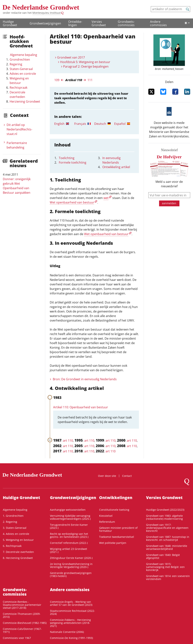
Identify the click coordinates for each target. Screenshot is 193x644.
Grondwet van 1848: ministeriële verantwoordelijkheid (167, 547)
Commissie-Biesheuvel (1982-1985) (25, 623)
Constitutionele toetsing (114, 510)
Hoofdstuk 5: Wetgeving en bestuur (85, 62)
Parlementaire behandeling (17, 145)
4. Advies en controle (16, 534)
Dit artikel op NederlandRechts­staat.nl (19, 129)
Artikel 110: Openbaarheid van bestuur (81, 407)
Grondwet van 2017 (71, 57)
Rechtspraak (18, 88)
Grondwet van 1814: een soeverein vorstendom (168, 577)
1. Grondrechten (13, 516)
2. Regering (10, 522)
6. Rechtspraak (12, 546)
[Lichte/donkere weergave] (187, 23)
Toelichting (67, 158)
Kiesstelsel (106, 516)
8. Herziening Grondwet (18, 558)
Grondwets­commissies (126, 23)
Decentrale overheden (17, 95)
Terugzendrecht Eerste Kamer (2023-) (69, 526)
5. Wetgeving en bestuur (18, 540)
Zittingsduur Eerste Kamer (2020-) (71, 558)
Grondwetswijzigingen (45, 23)
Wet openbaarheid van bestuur (72, 202)
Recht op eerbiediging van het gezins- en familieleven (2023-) (69, 535)
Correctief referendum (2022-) (69, 543)
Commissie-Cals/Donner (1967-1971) (22, 630)
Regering (16, 64)
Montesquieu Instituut (47, 13)
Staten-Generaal (21, 69)
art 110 (68, 441)
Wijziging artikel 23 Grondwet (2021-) (69, 550)
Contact (127, 476)
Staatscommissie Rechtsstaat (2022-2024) (72, 612)
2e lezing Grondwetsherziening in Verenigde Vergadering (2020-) (71, 565)
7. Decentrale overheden (18, 552)
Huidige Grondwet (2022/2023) (165, 510)
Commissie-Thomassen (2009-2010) (22, 615)
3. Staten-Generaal (15, 528)
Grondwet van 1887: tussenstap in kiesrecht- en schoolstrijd (168, 538)
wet (106, 198)
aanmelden (169, 203)
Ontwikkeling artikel (116, 167)
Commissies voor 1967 (17, 638)
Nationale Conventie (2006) (67, 632)
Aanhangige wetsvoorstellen (68, 510)
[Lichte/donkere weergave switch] (187, 23)
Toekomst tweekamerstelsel (117, 537)
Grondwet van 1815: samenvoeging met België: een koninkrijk (165, 567)
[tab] (64, 124)
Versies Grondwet (99, 23)
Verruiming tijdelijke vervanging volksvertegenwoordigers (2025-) (70, 517)
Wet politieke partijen (113, 543)
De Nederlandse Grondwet (41, 7)
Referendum (107, 522)
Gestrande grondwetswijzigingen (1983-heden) (71, 574)
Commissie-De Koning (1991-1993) (71, 638)
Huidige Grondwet (10, 23)
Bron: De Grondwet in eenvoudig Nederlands (85, 379)
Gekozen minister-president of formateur (118, 529)
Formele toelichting (73, 162)
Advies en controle (23, 74)
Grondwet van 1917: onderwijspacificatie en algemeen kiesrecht (167, 528)
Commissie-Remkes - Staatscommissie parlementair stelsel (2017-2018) (22, 605)
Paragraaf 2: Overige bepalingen (86, 66)
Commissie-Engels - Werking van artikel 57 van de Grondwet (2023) (71, 603)
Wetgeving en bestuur (19, 81)
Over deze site (107, 476)
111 (90, 80)
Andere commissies (158, 23)
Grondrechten (20, 59)
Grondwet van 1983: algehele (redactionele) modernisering (164, 517)
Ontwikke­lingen (75, 23)
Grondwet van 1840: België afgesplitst (163, 556)
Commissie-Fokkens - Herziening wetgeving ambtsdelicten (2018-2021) (70, 623)
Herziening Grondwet (25, 101)
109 (57, 80)
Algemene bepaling (24, 55)
